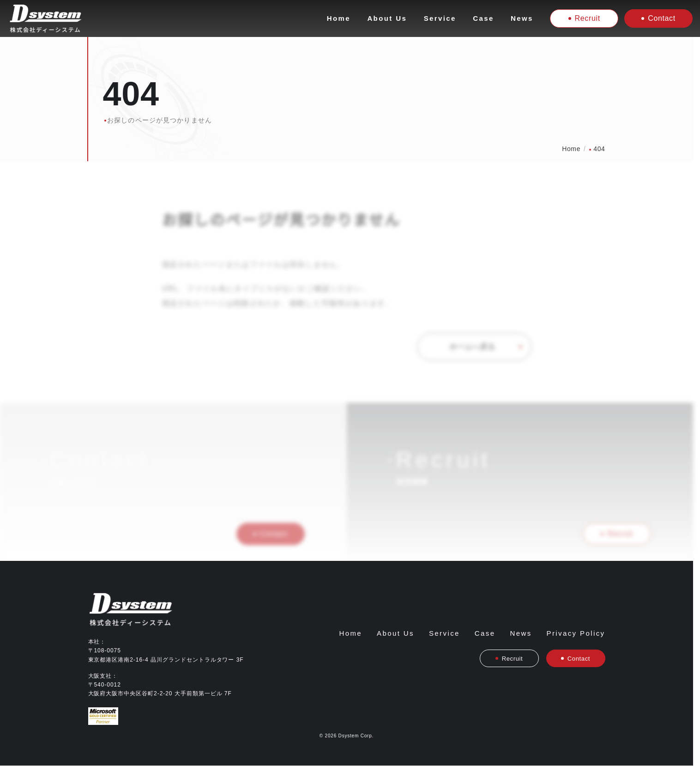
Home (339, 18)
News (522, 18)
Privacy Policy (576, 633)
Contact (658, 18)
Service (440, 18)
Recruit (584, 18)
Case (483, 18)
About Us (387, 18)
